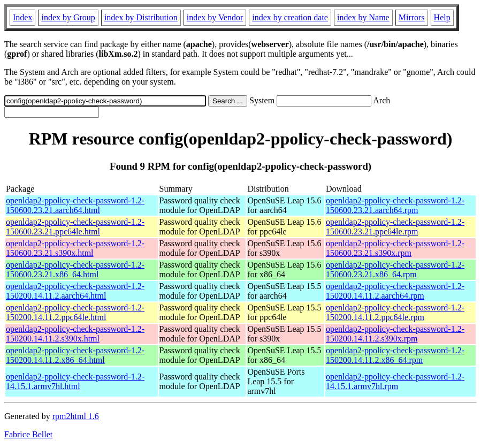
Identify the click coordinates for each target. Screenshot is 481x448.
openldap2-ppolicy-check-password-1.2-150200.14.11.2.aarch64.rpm (395, 291)
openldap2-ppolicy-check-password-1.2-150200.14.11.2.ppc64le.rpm (395, 312)
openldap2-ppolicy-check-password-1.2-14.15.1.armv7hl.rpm (395, 381)
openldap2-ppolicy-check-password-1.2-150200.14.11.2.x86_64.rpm (395, 355)
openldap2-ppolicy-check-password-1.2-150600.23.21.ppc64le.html (75, 227)
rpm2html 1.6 (76, 416)
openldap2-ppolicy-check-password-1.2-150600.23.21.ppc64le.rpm (395, 227)
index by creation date (290, 17)
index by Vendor (215, 17)
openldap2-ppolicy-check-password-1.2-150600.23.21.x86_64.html (75, 269)
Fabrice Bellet (28, 434)
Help (442, 17)
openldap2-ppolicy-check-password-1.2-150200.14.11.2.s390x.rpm (395, 334)
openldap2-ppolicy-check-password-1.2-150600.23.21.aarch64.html (75, 205)
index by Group (68, 17)
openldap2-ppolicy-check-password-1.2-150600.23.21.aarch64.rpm (395, 205)
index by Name (363, 17)
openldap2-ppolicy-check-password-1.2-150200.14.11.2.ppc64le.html (75, 312)
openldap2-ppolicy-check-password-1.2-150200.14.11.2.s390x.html (75, 334)
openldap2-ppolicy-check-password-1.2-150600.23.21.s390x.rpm (395, 248)
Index (22, 17)
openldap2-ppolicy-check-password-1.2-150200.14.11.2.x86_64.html (75, 355)
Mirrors (412, 17)
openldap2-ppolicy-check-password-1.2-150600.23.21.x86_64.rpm (395, 269)
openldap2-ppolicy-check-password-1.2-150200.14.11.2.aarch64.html (75, 291)
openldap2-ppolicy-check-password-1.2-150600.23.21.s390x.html (75, 248)
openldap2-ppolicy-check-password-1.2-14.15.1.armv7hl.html (75, 381)
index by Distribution (141, 17)
